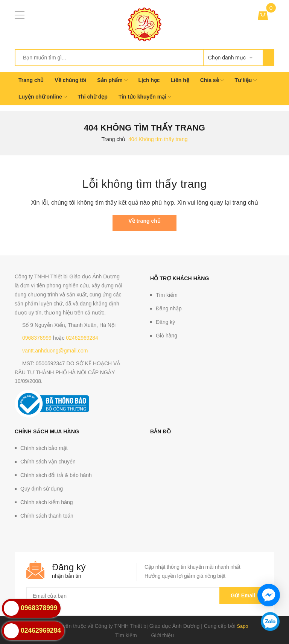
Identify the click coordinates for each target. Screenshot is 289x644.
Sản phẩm (112, 80)
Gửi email (241, 595)
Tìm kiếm (167, 295)
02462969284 (82, 338)
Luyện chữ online (43, 97)
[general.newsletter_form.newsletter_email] (144, 596)
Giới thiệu (163, 635)
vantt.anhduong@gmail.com (55, 351)
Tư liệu (246, 80)
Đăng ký (165, 322)
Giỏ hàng (167, 336)
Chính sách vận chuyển (48, 462)
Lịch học (149, 80)
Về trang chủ (144, 221)
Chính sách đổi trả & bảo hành (56, 475)
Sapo (243, 626)
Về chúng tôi (70, 80)
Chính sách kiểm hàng (47, 502)
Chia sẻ (212, 80)
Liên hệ (180, 80)
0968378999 (37, 338)
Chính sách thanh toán (47, 516)
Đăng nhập (169, 308)
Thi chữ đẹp (93, 97)
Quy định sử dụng (42, 489)
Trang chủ (31, 80)
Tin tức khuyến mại (145, 97)
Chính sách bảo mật (44, 448)
